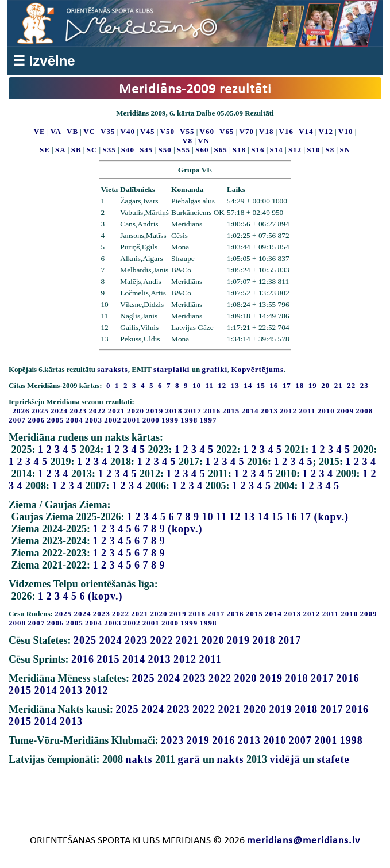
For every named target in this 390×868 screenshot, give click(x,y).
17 (306, 517)
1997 (208, 420)
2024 (59, 411)
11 (221, 517)
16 (292, 517)
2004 (75, 420)
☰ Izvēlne (44, 61)
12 (235, 517)
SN (345, 150)
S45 (146, 150)
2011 (307, 411)
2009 (345, 411)
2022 (98, 411)
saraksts (113, 369)
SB (76, 150)
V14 (306, 131)
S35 (109, 150)
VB (72, 131)
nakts (139, 759)
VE (40, 131)
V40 (128, 131)
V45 (147, 131)
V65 (227, 131)
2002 (113, 420)
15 (277, 517)
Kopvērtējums (258, 369)
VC (89, 131)
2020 (136, 411)
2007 (17, 420)
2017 (193, 411)
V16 (286, 131)
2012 (288, 411)
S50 (165, 150)
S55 (184, 150)
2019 (155, 411)
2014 (250, 411)
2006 (36, 420)
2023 (78, 411)
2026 (21, 411)
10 (208, 517)
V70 (247, 131)
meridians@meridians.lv (304, 841)
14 (264, 517)
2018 (174, 411)
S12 (295, 150)
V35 (108, 131)
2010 (326, 411)
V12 (326, 131)
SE (45, 150)
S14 (277, 150)
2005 (56, 420)
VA (56, 131)
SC (92, 150)
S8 (330, 150)
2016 (212, 411)
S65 (221, 150)
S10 (313, 150)
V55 (187, 131)
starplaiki (171, 369)
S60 (202, 150)
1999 (170, 420)
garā (189, 759)
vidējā (285, 759)
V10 (345, 131)
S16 (258, 150)
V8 (187, 141)
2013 (269, 411)
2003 (94, 420)
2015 (231, 411)
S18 (239, 150)
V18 (266, 131)
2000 (151, 420)
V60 (207, 131)
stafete (333, 759)
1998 (189, 420)
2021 (117, 411)
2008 (364, 411)
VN (204, 141)
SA (61, 150)
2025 (40, 411)
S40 (128, 150)
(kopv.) (332, 517)
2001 (132, 420)
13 (249, 517)
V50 (167, 131)
